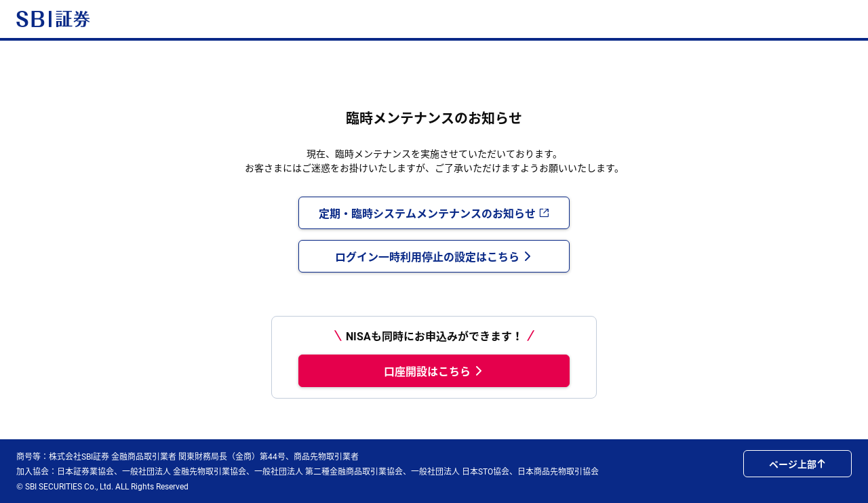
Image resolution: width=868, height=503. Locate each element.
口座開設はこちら (434, 371)
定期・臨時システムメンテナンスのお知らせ (434, 213)
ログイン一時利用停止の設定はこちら (434, 256)
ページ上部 (797, 464)
